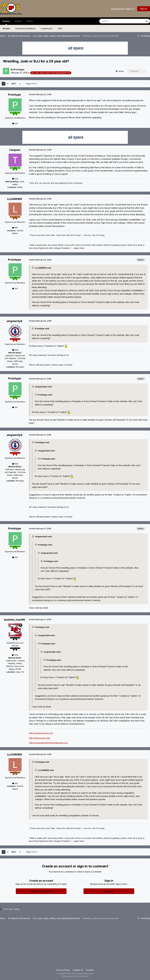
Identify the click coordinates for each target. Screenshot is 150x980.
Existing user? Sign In (123, 9)
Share (120, 71)
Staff (60, 28)
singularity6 (14, 321)
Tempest (15, 150)
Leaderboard (47, 28)
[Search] (114, 21)
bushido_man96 (14, 620)
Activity (18, 21)
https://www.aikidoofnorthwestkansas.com (48, 743)
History (30, 21)
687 (15, 228)
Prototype (19, 69)
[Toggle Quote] (33, 268)
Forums (6, 28)
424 (15, 179)
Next (14, 84)
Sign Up (144, 9)
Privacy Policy (63, 970)
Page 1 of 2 (32, 84)
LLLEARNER (15, 199)
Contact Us (78, 970)
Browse (6, 22)
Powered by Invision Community (75, 976)
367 (15, 123)
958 (15, 350)
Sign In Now (109, 891)
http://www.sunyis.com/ (40, 738)
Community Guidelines (25, 28)
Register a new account (41, 891)
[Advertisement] (75, 945)
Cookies (90, 970)
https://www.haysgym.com (41, 733)
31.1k (15, 655)
